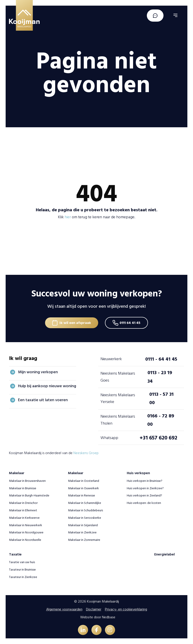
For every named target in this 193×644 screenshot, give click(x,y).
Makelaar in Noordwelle (25, 540)
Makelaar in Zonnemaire (84, 540)
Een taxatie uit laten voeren (43, 400)
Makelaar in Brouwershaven (27, 481)
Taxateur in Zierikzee (23, 577)
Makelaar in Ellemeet (23, 510)
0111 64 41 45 (130, 323)
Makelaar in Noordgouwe (26, 532)
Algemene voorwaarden (64, 609)
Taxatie (15, 554)
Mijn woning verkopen (38, 372)
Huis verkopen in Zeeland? (144, 495)
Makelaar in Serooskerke (85, 518)
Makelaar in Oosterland (84, 481)
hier (68, 217)
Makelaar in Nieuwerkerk (26, 525)
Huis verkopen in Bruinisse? (145, 481)
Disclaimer (94, 609)
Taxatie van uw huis (22, 562)
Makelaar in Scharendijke (85, 503)
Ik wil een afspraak (75, 323)
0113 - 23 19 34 (160, 377)
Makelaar (17, 473)
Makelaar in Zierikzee (82, 532)
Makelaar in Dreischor (23, 503)
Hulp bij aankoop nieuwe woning (47, 386)
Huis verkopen (138, 473)
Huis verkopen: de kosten (144, 503)
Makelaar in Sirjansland (83, 525)
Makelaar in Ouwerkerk (83, 488)
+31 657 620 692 (158, 438)
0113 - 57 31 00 (161, 398)
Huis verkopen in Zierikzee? (145, 488)
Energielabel (165, 554)
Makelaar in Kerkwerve (24, 518)
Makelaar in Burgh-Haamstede (29, 495)
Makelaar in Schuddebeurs (85, 510)
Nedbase (109, 617)
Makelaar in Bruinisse (23, 488)
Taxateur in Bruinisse (22, 570)
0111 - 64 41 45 (161, 359)
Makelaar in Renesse (82, 495)
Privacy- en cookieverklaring (126, 609)
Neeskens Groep (86, 453)
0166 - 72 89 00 (161, 420)
